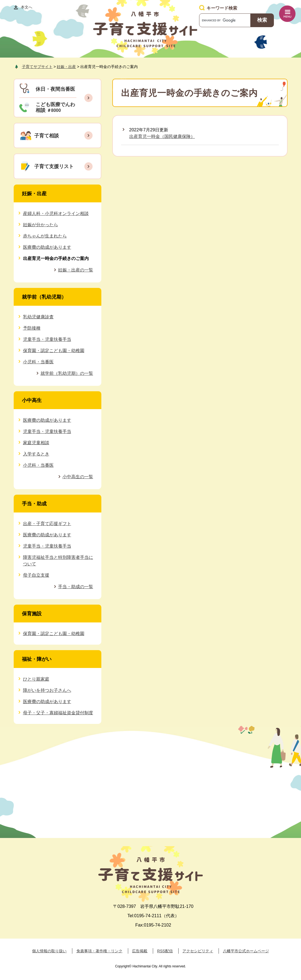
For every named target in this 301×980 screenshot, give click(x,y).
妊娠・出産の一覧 (76, 270)
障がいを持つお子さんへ (47, 690)
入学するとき (36, 454)
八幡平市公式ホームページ (246, 951)
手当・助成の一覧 (76, 587)
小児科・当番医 (38, 362)
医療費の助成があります (47, 247)
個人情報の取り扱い (49, 951)
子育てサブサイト (37, 67)
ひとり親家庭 (36, 679)
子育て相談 (47, 136)
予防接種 (32, 328)
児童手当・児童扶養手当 (47, 339)
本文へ (27, 7)
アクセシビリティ (198, 951)
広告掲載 (140, 951)
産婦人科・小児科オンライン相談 (56, 213)
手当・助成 (34, 504)
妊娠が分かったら (41, 225)
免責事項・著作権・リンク (99, 951)
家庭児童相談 (36, 443)
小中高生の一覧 (78, 477)
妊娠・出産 (66, 67)
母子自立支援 (36, 575)
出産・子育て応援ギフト (47, 524)
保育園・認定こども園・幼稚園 (54, 351)
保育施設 (32, 614)
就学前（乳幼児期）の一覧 (67, 373)
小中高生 (32, 400)
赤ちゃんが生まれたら (45, 236)
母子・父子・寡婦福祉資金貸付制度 (58, 713)
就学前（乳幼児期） (44, 297)
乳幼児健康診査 (38, 317)
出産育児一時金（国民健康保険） (162, 136)
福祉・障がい (37, 659)
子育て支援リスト (54, 166)
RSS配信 (165, 951)
